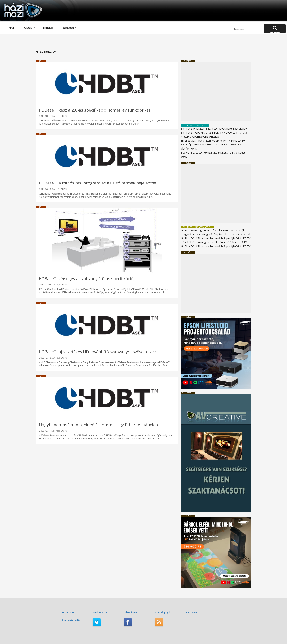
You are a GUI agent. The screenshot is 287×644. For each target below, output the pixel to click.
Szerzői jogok (163, 612)
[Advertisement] (216, 92)
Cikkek (30, 28)
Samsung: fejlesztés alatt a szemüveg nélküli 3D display (214, 129)
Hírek (13, 28)
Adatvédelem (132, 612)
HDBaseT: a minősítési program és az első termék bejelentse (97, 183)
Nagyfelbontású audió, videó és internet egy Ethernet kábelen (98, 425)
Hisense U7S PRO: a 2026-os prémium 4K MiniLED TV (213, 141)
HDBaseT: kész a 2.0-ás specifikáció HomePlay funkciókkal (94, 110)
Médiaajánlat (100, 612)
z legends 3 (188, 234)
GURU (64, 116)
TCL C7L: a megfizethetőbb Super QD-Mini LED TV (220, 238)
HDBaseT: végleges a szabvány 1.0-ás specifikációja (88, 279)
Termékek (49, 28)
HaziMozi (18, 4)
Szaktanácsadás (71, 620)
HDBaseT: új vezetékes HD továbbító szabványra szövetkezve (97, 352)
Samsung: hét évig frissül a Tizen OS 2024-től (217, 230)
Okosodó (70, 28)
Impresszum (69, 612)
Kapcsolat (192, 612)
